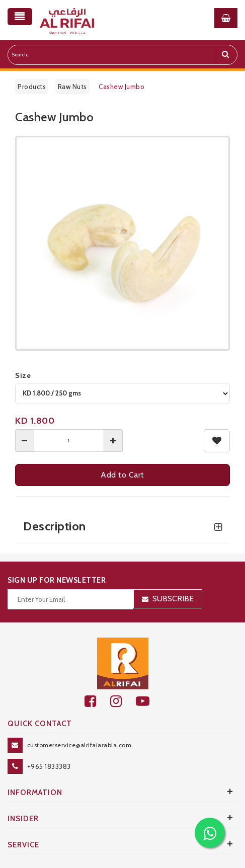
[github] (123, 701)
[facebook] (97, 701)
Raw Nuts (72, 87)
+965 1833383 (49, 766)
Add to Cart (122, 475)
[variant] (122, 393)
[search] (225, 55)
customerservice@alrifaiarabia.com (79, 745)
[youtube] (148, 701)
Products (32, 87)
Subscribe (173, 599)
